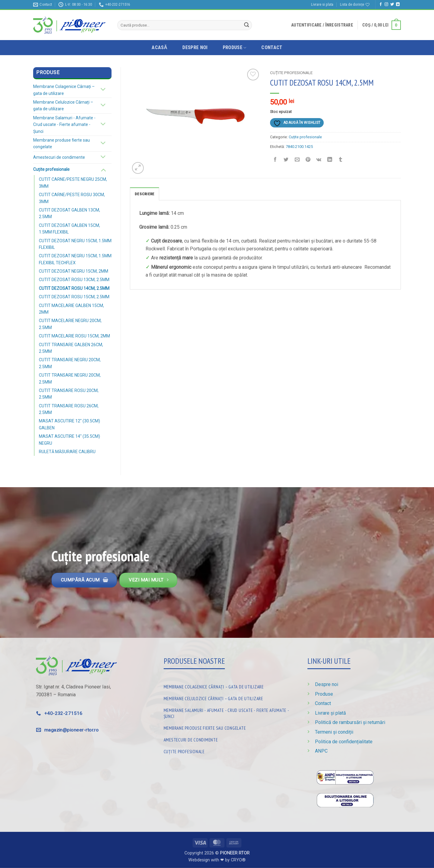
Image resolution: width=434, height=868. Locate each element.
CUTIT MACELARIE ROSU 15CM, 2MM (74, 336)
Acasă (159, 47)
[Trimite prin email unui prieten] (297, 160)
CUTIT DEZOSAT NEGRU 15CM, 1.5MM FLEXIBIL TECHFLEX (75, 259)
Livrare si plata (322, 4)
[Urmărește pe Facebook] (381, 5)
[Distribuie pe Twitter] (286, 160)
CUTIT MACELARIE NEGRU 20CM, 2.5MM (70, 324)
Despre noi (195, 47)
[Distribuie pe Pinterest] (308, 160)
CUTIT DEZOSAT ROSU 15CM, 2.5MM (74, 297)
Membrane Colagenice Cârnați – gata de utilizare (64, 90)
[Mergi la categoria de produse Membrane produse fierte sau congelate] (228, 727)
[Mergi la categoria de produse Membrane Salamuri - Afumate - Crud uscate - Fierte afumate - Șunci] (228, 712)
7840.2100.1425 (299, 147)
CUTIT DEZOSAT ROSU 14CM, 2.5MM (74, 288)
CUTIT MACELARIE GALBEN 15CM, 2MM (71, 309)
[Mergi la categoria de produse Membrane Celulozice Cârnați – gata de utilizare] (228, 697)
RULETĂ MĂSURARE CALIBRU (67, 452)
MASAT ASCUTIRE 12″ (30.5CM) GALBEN (69, 424)
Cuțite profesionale (51, 169)
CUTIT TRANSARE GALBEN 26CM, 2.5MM (71, 348)
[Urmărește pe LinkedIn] (398, 5)
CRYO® (238, 860)
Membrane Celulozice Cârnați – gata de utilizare (63, 105)
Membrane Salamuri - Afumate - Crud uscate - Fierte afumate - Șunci (64, 125)
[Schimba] (103, 90)
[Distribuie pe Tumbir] (341, 160)
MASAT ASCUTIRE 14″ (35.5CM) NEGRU (69, 440)
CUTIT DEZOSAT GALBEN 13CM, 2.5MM (69, 213)
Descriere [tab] (145, 194)
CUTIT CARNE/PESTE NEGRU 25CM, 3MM (73, 183)
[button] (322, 25)
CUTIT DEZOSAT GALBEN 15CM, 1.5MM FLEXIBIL (69, 229)
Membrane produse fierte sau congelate (61, 143)
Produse (235, 48)
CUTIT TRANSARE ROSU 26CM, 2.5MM (69, 409)
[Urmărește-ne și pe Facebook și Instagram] (386, 5)
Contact (272, 47)
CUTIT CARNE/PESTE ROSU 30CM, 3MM (72, 198)
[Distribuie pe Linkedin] (330, 160)
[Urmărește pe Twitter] (392, 5)
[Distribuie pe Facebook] (275, 160)
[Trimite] (247, 25)
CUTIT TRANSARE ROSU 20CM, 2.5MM (69, 394)
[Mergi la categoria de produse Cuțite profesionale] (228, 750)
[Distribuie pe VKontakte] (319, 160)
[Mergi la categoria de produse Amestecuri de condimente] (228, 739)
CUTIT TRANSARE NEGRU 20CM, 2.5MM (70, 363)
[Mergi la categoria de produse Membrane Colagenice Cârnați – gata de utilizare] (228, 686)
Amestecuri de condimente (59, 157)
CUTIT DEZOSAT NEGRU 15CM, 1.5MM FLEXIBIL (75, 244)
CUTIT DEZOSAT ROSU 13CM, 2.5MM (74, 280)
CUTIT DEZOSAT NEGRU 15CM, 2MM (74, 271)
